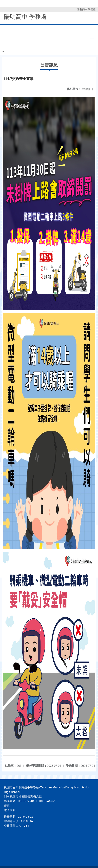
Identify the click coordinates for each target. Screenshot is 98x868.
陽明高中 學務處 (86, 9)
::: (3, 52)
